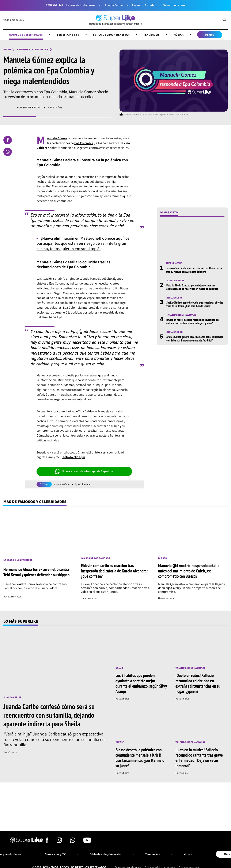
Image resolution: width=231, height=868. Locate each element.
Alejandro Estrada (143, 5)
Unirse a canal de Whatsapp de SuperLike (84, 471)
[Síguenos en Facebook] (47, 842)
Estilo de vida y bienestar (111, 35)
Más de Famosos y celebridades (35, 502)
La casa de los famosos (81, 5)
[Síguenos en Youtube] (87, 842)
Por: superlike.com (29, 107)
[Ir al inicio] (115, 20)
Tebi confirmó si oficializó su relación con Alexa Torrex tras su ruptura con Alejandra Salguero (194, 270)
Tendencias (152, 35)
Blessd (163, 558)
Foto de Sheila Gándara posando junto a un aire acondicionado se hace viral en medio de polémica (192, 287)
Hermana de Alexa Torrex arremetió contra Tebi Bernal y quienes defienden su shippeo (36, 572)
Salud (119, 668)
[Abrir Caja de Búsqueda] (224, 20)
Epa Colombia (84, 143)
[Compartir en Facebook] (8, 140)
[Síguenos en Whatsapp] (73, 842)
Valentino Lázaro (174, 5)
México (210, 35)
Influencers (174, 263)
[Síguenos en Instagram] (59, 842)
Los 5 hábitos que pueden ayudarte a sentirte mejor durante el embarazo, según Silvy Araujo (141, 683)
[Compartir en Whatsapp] (8, 152)
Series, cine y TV (68, 35)
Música (179, 35)
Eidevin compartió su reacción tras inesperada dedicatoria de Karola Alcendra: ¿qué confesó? (114, 571)
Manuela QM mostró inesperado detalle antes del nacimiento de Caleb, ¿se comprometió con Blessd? (189, 571)
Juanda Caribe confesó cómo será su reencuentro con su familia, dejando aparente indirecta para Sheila (49, 715)
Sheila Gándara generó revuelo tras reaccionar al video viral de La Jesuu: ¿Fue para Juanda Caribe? (195, 304)
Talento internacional (181, 315)
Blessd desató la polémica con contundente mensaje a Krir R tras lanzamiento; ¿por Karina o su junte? (140, 758)
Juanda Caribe (113, 5)
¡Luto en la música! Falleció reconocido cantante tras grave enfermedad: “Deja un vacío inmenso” (199, 758)
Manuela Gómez (62, 484)
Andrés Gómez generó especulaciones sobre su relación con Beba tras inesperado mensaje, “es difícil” (195, 339)
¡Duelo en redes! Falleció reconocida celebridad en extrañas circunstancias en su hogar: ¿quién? (192, 321)
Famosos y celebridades (26, 35)
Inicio (7, 50)
